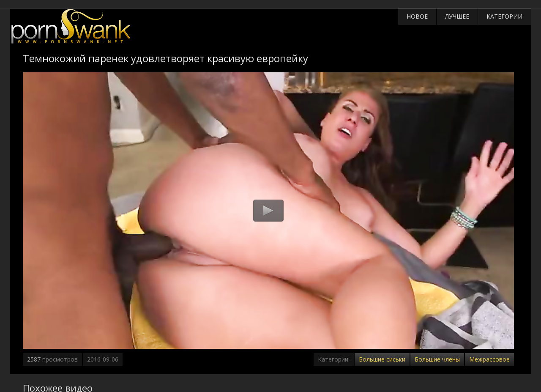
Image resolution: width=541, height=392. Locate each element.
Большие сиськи (382, 359)
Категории (504, 16)
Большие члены (437, 359)
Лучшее (457, 16)
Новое (417, 16)
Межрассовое (489, 359)
